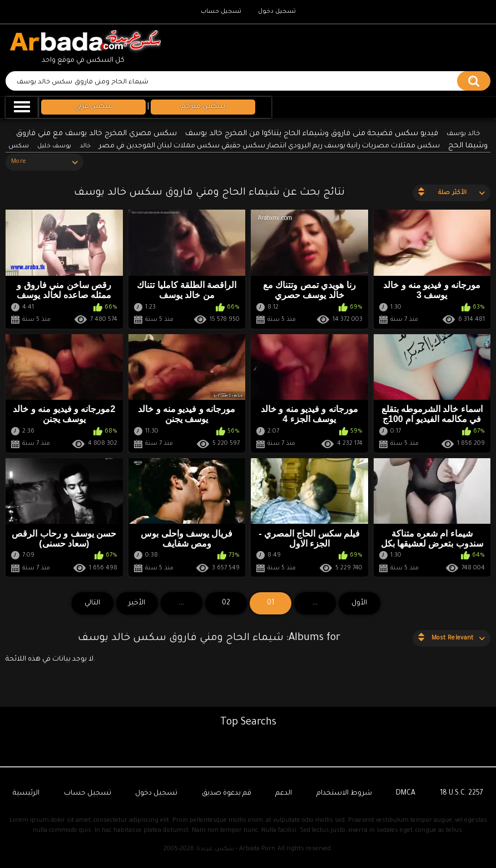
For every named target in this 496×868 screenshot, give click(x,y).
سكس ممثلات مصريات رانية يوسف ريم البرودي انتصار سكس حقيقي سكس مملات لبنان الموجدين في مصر (269, 146)
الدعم (284, 793)
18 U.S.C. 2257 (462, 793)
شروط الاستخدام (344, 793)
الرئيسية (26, 793)
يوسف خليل (54, 146)
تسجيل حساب (221, 12)
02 (226, 603)
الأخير (137, 603)
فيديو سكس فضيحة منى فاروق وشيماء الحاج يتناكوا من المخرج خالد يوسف (312, 134)
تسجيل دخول (277, 12)
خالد (85, 146)
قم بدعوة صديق (227, 793)
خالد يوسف (463, 134)
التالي (92, 603)
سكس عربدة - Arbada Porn (236, 849)
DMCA (406, 793)
